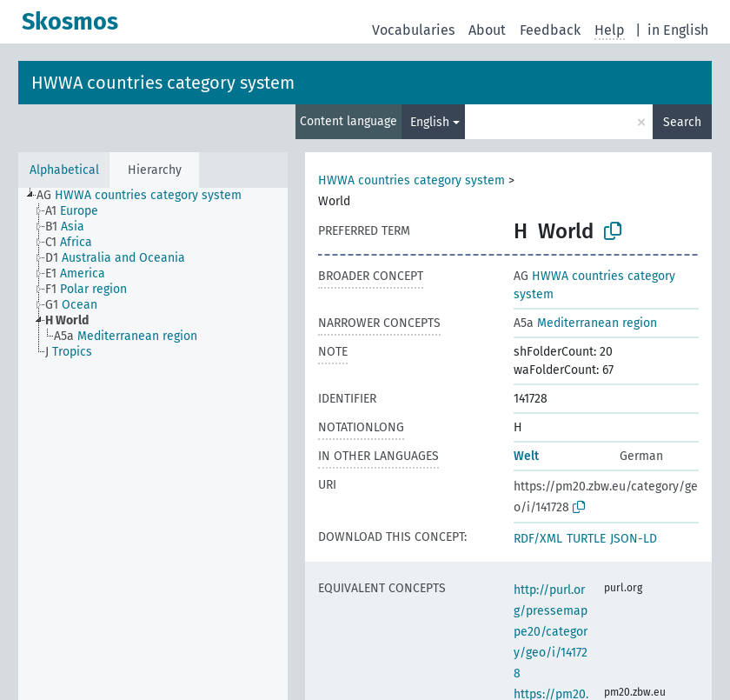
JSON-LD (634, 539)
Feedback (550, 30)
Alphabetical (64, 170)
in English (678, 30)
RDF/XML (538, 539)
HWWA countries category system (163, 83)
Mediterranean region (585, 323)
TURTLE (586, 539)
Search (682, 122)
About (487, 30)
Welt (526, 456)
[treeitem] (146, 196)
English (430, 122)
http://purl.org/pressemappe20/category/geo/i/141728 (551, 632)
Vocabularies (413, 30)
